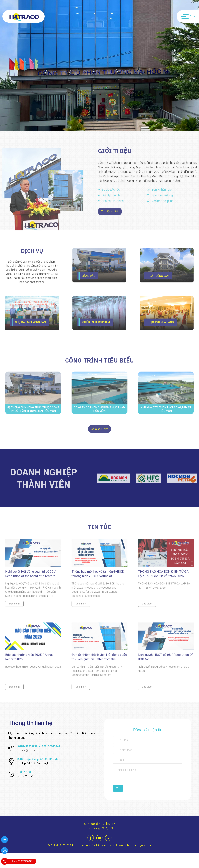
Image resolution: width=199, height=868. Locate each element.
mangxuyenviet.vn (141, 846)
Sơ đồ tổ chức (112, 190)
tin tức (100, 528)
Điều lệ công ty (113, 195)
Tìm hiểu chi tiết (111, 211)
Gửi (118, 788)
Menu (189, 16)
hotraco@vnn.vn (26, 750)
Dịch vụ (32, 254)
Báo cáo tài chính (114, 201)
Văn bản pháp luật (164, 201)
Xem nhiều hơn (100, 430)
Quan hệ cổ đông (164, 195)
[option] (99, 66)
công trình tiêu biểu (99, 362)
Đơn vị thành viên (164, 190)
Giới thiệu (116, 151)
